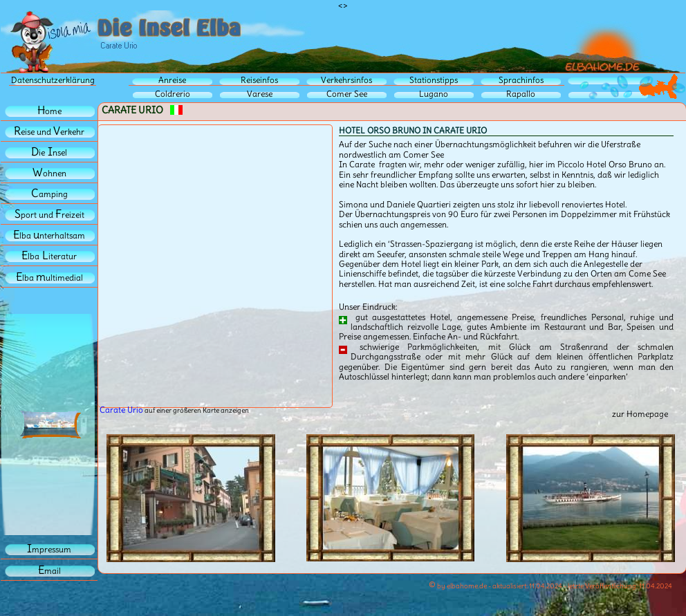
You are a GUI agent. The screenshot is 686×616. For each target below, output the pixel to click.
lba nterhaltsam (49, 235)
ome (49, 111)
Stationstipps (434, 80)
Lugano (434, 94)
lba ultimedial (49, 278)
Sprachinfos (521, 80)
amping (49, 194)
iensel (49, 152)
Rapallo (521, 94)
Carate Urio (121, 410)
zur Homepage (640, 414)
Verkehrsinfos (346, 80)
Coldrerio (173, 94)
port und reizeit (49, 215)
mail (49, 571)
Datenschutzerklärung (53, 80)
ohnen (49, 173)
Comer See (347, 94)
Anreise (172, 80)
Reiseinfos (259, 80)
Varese (260, 94)
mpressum (49, 549)
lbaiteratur (49, 256)
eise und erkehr (49, 132)
